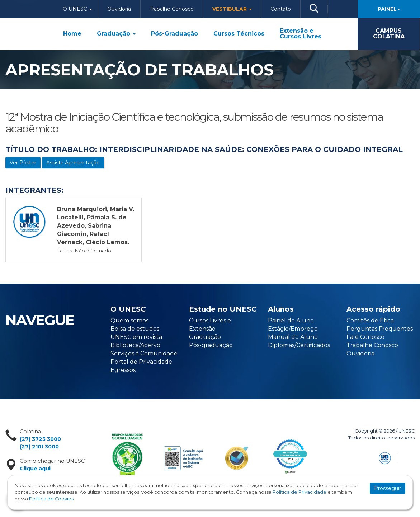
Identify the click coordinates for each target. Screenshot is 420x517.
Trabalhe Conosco (172, 9)
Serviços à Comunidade (144, 353)
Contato (281, 9)
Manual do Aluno (293, 337)
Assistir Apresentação (73, 163)
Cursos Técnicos (239, 34)
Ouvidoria (119, 9)
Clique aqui (35, 469)
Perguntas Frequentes (380, 329)
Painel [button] (389, 9)
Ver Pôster (23, 163)
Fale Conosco (365, 337)
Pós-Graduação (174, 34)
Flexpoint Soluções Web (410, 457)
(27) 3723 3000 (40, 439)
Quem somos (129, 320)
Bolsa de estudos (135, 329)
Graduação (116, 34)
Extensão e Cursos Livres (301, 34)
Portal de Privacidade (141, 362)
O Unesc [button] (77, 9)
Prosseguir (388, 488)
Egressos (123, 370)
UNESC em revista (136, 337)
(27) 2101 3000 (39, 447)
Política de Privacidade (299, 492)
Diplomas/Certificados (299, 345)
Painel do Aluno (291, 320)
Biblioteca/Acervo (135, 345)
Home (72, 34)
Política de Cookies (51, 499)
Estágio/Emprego (293, 329)
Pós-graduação (211, 345)
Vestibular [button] (232, 9)
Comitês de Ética (370, 320)
